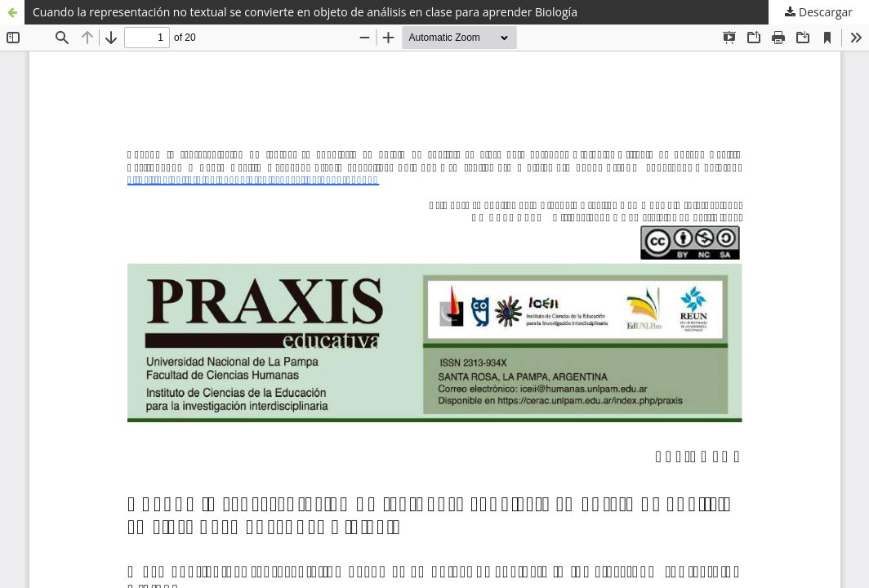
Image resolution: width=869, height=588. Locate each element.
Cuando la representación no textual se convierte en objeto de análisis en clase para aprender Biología (305, 12)
